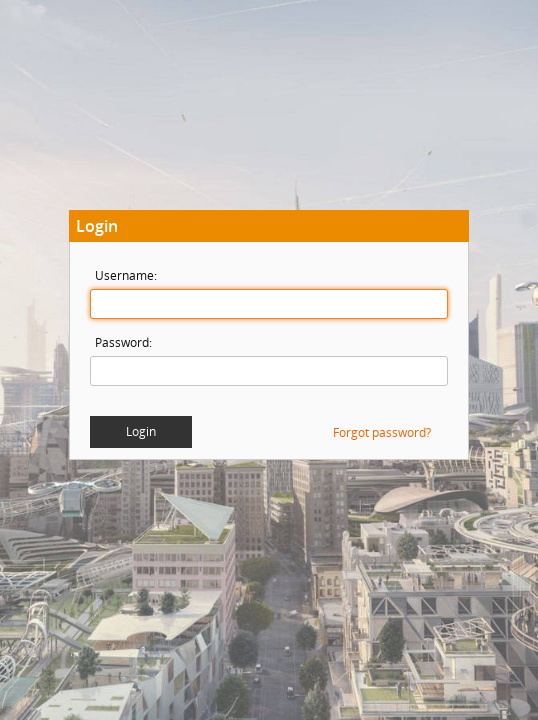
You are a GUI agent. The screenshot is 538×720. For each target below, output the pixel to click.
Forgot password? (382, 432)
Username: (126, 275)
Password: (123, 342)
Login (141, 431)
